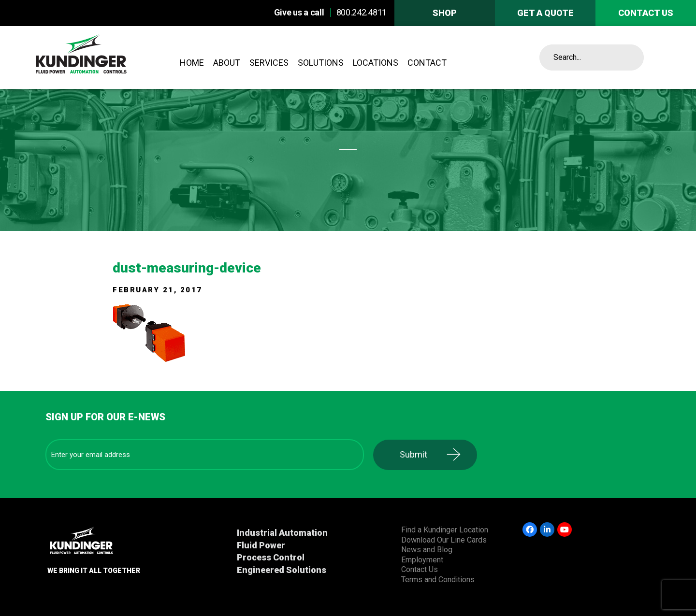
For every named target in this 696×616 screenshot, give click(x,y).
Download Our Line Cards (444, 540)
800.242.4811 (362, 12)
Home (192, 63)
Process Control (271, 557)
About (227, 63)
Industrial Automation (282, 533)
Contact (427, 63)
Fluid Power (261, 545)
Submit (413, 454)
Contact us (646, 13)
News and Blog (427, 550)
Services (269, 63)
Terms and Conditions (438, 580)
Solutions (321, 63)
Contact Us (420, 569)
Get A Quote (545, 13)
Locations (376, 63)
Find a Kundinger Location (445, 530)
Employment (422, 560)
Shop (445, 13)
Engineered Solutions (282, 570)
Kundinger (105, 57)
